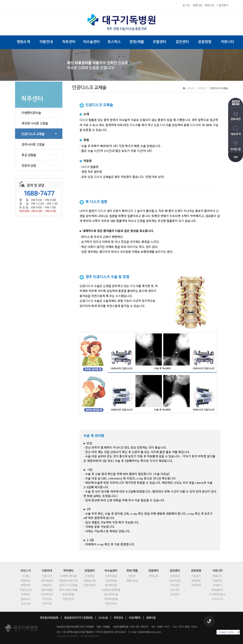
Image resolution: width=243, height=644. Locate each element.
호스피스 (114, 42)
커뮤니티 (228, 42)
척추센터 (69, 42)
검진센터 (182, 42)
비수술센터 (91, 42)
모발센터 (160, 42)
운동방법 (205, 42)
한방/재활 (137, 42)
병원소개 (23, 42)
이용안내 (46, 42)
